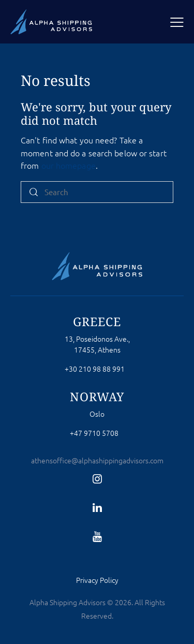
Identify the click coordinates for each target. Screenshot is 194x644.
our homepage (69, 165)
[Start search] (34, 192)
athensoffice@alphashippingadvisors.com (97, 460)
